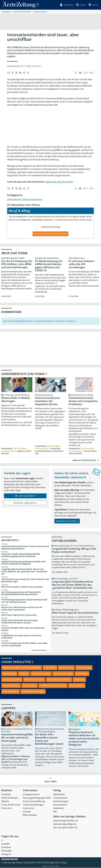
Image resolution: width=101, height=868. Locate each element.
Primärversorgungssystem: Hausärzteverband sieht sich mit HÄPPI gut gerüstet (24, 601)
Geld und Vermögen (32, 200)
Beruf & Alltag (66, 668)
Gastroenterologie (63, 674)
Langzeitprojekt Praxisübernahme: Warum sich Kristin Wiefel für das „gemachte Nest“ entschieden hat (24, 572)
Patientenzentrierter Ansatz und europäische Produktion (83, 401)
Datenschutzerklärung (34, 802)
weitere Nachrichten (40, 651)
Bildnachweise (30, 815)
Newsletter (59, 808)
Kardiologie (82, 674)
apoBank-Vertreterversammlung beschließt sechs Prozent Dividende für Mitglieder (23, 563)
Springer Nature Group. (57, 863)
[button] (93, 5)
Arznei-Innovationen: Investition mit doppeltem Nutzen (48, 401)
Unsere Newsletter (16, 662)
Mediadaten (59, 795)
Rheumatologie (11, 692)
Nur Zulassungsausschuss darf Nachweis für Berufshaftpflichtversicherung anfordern (21, 594)
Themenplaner (61, 798)
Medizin (5, 802)
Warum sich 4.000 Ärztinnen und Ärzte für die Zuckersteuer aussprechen (22, 609)
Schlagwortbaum (31, 795)
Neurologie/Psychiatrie (59, 680)
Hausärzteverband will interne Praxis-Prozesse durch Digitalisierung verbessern (25, 548)
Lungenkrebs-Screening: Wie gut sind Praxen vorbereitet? (21, 637)
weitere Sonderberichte (86, 461)
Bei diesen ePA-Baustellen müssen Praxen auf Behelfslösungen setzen (49, 739)
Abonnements (60, 805)
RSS (55, 812)
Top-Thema (50, 668)
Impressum (29, 808)
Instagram (6, 854)
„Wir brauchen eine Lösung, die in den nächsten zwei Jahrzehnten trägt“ (25, 581)
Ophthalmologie (11, 686)
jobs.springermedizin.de (65, 828)
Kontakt (27, 812)
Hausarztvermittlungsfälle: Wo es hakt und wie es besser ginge (17, 738)
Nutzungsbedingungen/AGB (37, 798)
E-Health (24, 674)
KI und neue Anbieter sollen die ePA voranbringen (81, 264)
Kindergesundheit (12, 680)
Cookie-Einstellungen (33, 805)
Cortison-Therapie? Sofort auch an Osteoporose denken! (23, 629)
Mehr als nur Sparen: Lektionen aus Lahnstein (22, 587)
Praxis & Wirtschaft (11, 805)
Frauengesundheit (41, 674)
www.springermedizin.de (66, 821)
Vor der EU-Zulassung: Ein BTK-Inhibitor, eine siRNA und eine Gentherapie (17, 264)
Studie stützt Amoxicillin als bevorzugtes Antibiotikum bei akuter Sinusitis (20, 622)
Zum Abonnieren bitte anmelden (50, 234)
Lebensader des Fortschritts (59, 182)
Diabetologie (9, 674)
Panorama (7, 808)
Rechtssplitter (77, 686)
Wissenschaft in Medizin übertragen (16, 400)
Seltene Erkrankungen (33, 692)
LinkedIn (5, 844)
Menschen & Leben (34, 680)
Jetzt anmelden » (25, 496)
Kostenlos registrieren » (25, 503)
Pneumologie (30, 686)
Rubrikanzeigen (61, 802)
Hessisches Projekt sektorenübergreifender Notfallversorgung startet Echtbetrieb (21, 555)
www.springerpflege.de (65, 824)
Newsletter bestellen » (67, 521)
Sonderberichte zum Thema (23, 374)
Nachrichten (9, 541)
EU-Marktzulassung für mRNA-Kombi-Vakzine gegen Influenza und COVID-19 (49, 266)
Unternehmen (14, 200)
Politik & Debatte (10, 798)
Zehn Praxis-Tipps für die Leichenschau (19, 615)
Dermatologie (84, 668)
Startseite (6, 795)
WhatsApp (6, 851)
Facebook (6, 848)
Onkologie (79, 680)
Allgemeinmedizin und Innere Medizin (22, 668)
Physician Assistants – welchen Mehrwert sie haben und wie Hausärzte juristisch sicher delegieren (84, 739)
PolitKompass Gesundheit (53, 686)
